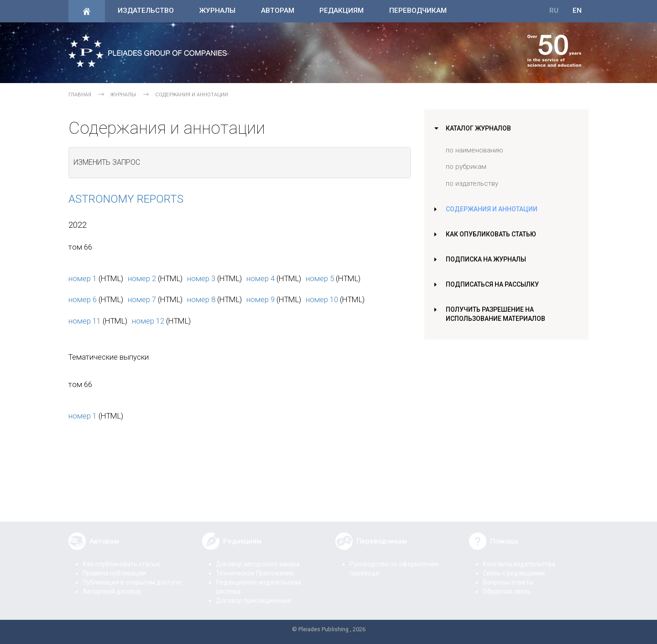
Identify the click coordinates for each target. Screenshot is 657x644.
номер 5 (320, 278)
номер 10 (322, 299)
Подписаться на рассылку (494, 284)
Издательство (146, 10)
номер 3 (201, 278)
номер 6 (83, 299)
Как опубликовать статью (493, 234)
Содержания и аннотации (493, 209)
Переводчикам (418, 10)
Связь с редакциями (514, 567)
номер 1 (83, 278)
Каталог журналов (480, 128)
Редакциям (342, 10)
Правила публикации (114, 567)
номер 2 (142, 278)
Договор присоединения (253, 594)
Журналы (217, 10)
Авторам (278, 10)
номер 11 (85, 321)
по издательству (472, 183)
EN (577, 10)
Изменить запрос (107, 162)
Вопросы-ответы (508, 576)
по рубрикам (466, 167)
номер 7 (142, 299)
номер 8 (201, 299)
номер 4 (261, 278)
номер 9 (261, 299)
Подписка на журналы (487, 259)
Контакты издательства (519, 558)
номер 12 (148, 321)
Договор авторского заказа (258, 558)
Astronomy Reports (126, 199)
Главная (80, 95)
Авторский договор (112, 585)
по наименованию (474, 150)
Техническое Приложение (255, 567)
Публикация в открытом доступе (132, 576)
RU (554, 10)
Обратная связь (507, 585)
